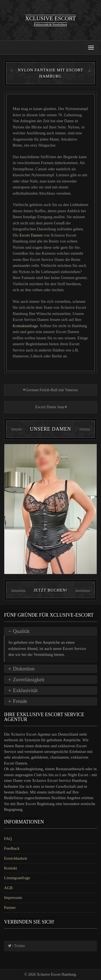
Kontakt (11, 868)
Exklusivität (25, 690)
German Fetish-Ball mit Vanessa (50, 390)
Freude (20, 701)
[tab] (50, 631)
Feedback (12, 848)
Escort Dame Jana (50, 407)
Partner (10, 908)
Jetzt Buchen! (51, 590)
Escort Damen (31, 235)
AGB (8, 888)
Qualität (21, 631)
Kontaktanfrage (25, 326)
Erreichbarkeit (16, 858)
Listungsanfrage (17, 878)
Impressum (13, 898)
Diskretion (24, 669)
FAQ (8, 839)
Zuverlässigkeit (29, 680)
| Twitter (17, 946)
